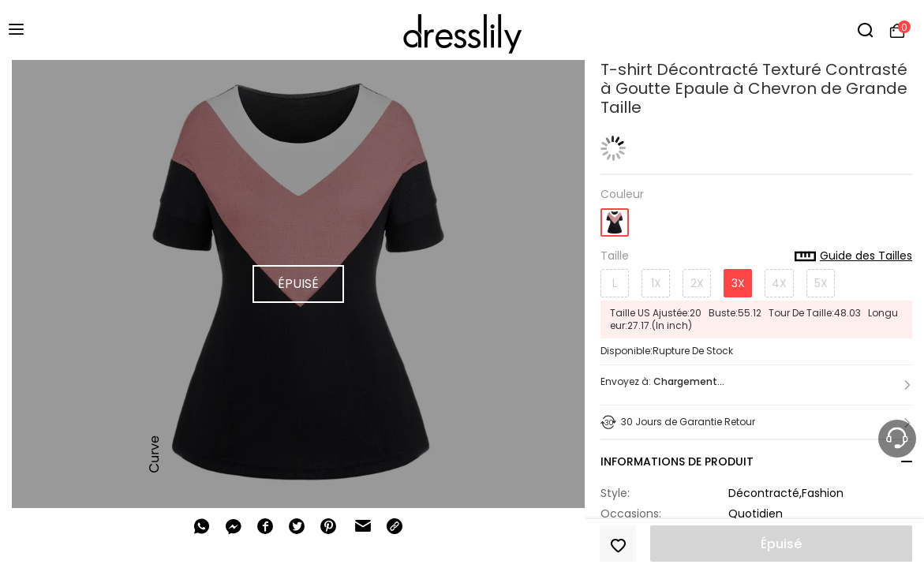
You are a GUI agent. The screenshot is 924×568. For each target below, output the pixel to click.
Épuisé (781, 544)
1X (656, 283)
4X (779, 283)
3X (738, 283)
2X (697, 283)
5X (821, 283)
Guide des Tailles (853, 256)
